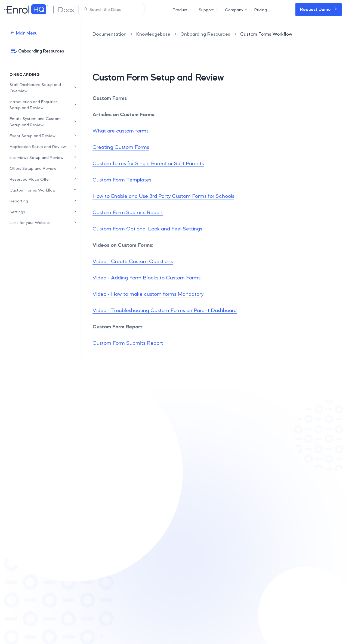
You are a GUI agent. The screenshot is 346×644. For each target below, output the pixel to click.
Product (183, 10)
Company (236, 10)
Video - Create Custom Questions (133, 261)
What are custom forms (121, 131)
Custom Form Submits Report (128, 212)
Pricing (261, 10)
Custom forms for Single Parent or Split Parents (148, 163)
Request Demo (319, 9)
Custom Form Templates (122, 180)
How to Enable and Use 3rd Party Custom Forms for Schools (163, 196)
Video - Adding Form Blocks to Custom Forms (146, 278)
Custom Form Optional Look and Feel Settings (147, 229)
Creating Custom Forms (121, 147)
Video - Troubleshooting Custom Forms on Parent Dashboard (165, 310)
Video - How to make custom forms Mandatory (148, 294)
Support (209, 10)
